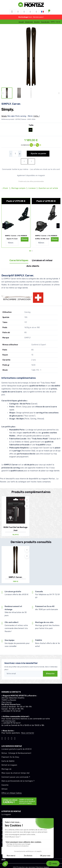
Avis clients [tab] (33, 266)
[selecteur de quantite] (15, 154)
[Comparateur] (36, 12)
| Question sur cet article (47, 188)
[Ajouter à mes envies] (27, 500)
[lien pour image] (31, 57)
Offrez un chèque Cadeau (12, 793)
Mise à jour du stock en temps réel (15, 773)
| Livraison (31, 188)
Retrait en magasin (9, 765)
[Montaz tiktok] (2, 738)
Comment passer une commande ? (16, 777)
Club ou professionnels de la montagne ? (18, 781)
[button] (18, 12)
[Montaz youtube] (12, 738)
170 (31, 130)
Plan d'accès (7, 702)
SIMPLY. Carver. (15, 577)
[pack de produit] (16, 218)
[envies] (30, 12)
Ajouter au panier (38, 154)
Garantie (5, 785)
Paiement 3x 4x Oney (10, 757)
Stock (5, 188)
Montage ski (6, 769)
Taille (31, 125)
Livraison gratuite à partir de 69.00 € (16, 749)
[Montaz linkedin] (15, 738)
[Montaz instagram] (5, 738)
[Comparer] (27, 506)
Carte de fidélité (8, 761)
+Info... (36, 116)
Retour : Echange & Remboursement (16, 753)
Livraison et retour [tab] (42, 260)
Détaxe (4, 789)
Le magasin (6, 814)
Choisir (25, 239)
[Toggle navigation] (12, 12)
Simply (4, 116)
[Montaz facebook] (8, 738)
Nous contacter (28, 733)
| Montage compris (17, 188)
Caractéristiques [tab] (19, 260)
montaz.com (10, 721)
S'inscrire (50, 674)
